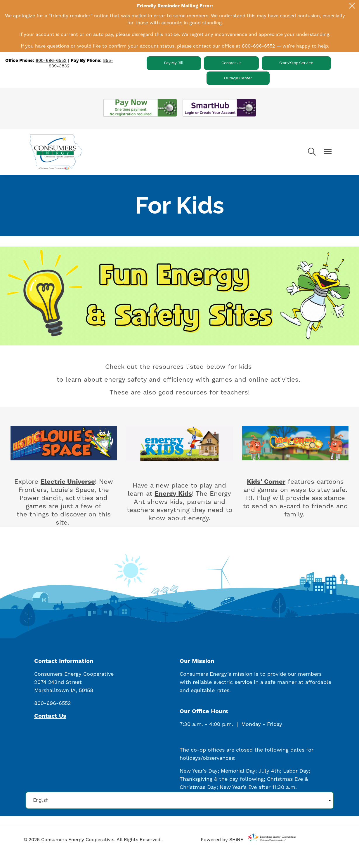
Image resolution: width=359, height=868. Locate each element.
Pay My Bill (174, 63)
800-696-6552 (51, 61)
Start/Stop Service (296, 63)
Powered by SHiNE (222, 840)
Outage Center (238, 78)
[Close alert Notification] (352, 6)
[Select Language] (180, 800)
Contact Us (231, 63)
